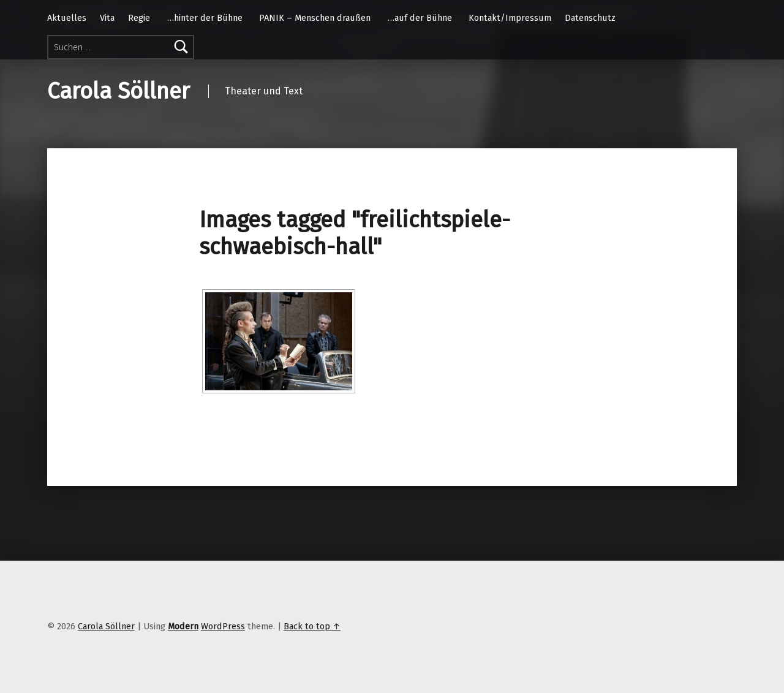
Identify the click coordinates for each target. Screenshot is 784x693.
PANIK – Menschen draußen (315, 18)
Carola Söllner (119, 91)
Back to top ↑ (312, 626)
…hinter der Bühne (205, 18)
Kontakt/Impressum (510, 18)
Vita (107, 18)
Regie (139, 18)
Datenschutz (590, 18)
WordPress (223, 626)
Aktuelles (67, 18)
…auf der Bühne (420, 18)
